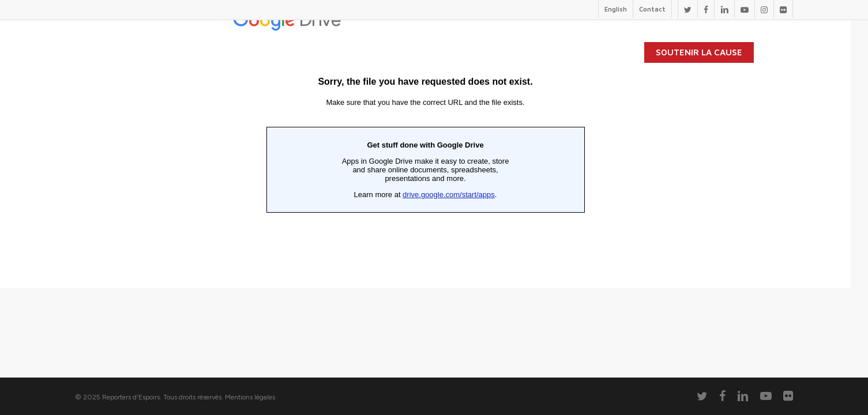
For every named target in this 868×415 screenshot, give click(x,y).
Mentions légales (250, 397)
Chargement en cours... (425, 144)
